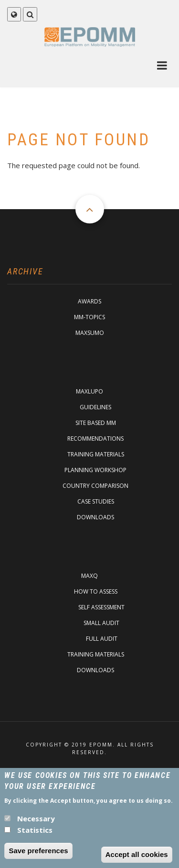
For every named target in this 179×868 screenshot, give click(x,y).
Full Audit (102, 639)
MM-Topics (89, 317)
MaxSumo (90, 333)
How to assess (96, 591)
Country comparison (95, 486)
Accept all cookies (137, 860)
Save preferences (38, 856)
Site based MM (96, 423)
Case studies (96, 501)
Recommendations (95, 439)
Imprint (90, 771)
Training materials (96, 454)
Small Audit (101, 623)
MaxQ (89, 576)
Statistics (35, 835)
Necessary (36, 824)
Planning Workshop (95, 470)
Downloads (95, 517)
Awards (89, 301)
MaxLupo (89, 391)
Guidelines (95, 407)
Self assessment (101, 607)
